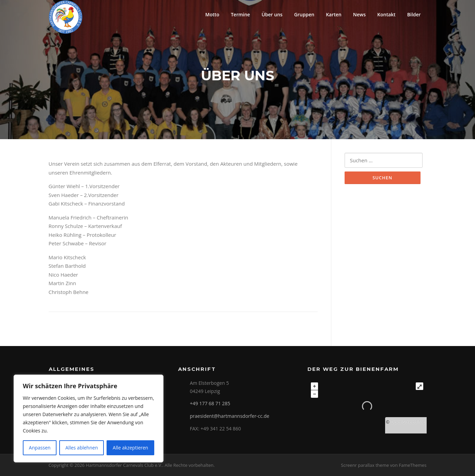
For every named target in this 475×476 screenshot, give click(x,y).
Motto (212, 14)
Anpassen (40, 448)
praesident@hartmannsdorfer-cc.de (230, 416)
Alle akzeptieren (130, 448)
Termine (240, 14)
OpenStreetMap (408, 422)
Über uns (272, 14)
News (359, 14)
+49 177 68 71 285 (210, 403)
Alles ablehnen (82, 448)
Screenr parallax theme (365, 465)
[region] (89, 418)
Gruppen (304, 14)
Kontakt (386, 14)
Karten (334, 14)
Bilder (414, 14)
